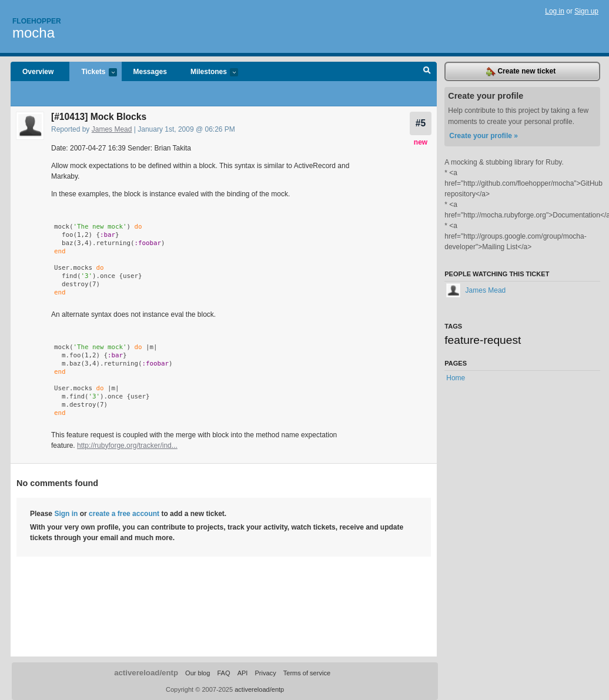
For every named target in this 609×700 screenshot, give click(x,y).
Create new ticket (521, 72)
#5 (421, 123)
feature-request (483, 340)
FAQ (223, 673)
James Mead (112, 129)
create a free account (124, 514)
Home (456, 378)
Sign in (66, 514)
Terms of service (307, 673)
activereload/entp (146, 673)
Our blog (198, 673)
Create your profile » (483, 136)
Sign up (586, 11)
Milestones (208, 73)
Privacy (265, 673)
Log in (555, 11)
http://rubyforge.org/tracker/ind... (127, 446)
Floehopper (37, 21)
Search (427, 72)
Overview (38, 72)
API (243, 673)
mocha (34, 33)
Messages (150, 72)
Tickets (93, 73)
